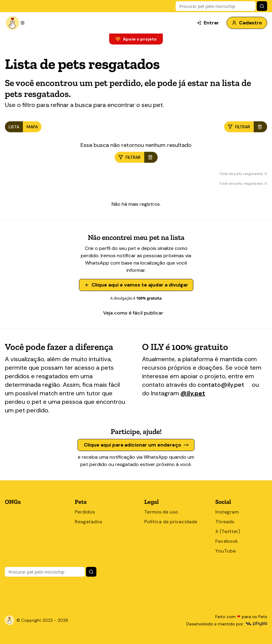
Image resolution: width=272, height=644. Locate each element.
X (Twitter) (228, 531)
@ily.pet (193, 393)
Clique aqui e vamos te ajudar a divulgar (136, 285)
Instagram (227, 512)
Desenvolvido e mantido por (227, 624)
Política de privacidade (171, 522)
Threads (225, 522)
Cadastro (247, 23)
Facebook (227, 541)
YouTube (225, 551)
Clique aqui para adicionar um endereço (136, 445)
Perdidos (85, 512)
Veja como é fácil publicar (136, 313)
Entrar (208, 23)
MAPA (32, 127)
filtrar (239, 127)
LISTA (14, 127)
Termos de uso (161, 512)
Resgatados (88, 522)
